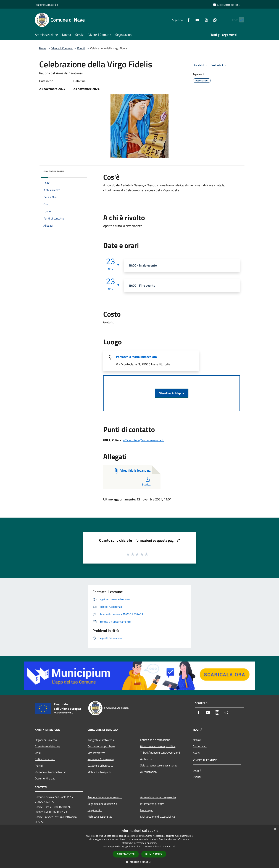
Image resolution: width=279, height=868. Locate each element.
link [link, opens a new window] (174, 847)
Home (43, 48)
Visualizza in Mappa (172, 393)
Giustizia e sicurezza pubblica (158, 746)
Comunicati (200, 746)
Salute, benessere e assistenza (159, 765)
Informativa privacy (152, 804)
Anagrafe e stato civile (101, 740)
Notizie (197, 740)
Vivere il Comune (62, 48)
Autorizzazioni (149, 772)
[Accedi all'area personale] (226, 5)
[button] (139, 862)
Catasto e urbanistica (100, 766)
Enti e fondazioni (45, 759)
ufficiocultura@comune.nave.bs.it (143, 440)
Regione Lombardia (46, 5)
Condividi (201, 65)
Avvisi (197, 753)
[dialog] (139, 847)
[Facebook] (181, 20)
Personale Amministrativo (51, 772)
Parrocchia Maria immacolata (136, 357)
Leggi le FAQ (95, 810)
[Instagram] (199, 20)
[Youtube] (190, 20)
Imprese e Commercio (101, 759)
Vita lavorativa (96, 753)
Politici (39, 766)
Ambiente (146, 759)
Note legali (147, 810)
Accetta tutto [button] (126, 854)
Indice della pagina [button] (54, 171)
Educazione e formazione (155, 740)
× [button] (275, 829)
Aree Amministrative (48, 746)
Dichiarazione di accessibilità (157, 817)
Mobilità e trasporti (99, 772)
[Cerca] (240, 20)
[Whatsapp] (208, 20)
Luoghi (197, 770)
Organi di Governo (46, 740)
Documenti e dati (45, 778)
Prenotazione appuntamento (105, 797)
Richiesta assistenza (100, 817)
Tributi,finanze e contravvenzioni (160, 753)
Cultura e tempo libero (101, 746)
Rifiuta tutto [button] (154, 854)
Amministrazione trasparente (158, 797)
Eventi (81, 48)
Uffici (38, 753)
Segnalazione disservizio (102, 804)
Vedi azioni (220, 65)
